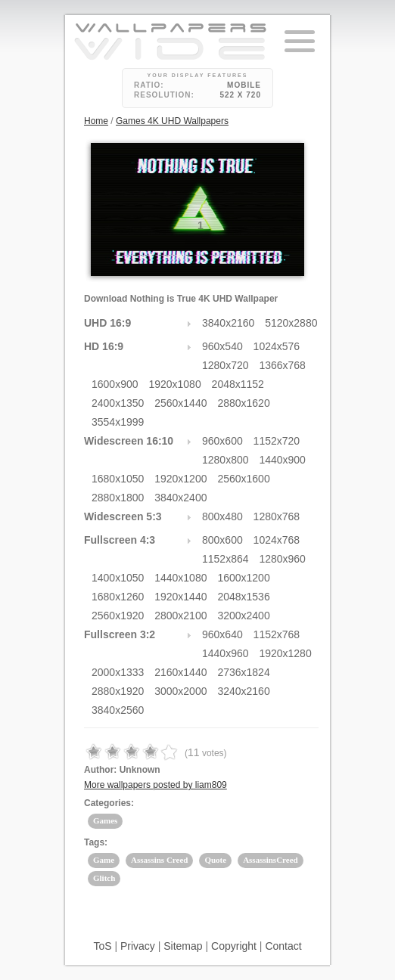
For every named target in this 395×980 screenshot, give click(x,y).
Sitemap (183, 946)
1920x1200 (180, 479)
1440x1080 (180, 578)
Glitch (104, 878)
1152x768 (277, 634)
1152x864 (225, 559)
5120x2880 (291, 323)
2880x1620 (243, 403)
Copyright (234, 946)
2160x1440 (180, 672)
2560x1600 (243, 479)
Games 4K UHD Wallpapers (172, 121)
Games (105, 820)
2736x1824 (243, 672)
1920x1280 (285, 653)
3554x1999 (118, 422)
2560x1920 (118, 616)
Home (96, 121)
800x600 (222, 540)
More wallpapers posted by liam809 (156, 785)
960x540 (222, 346)
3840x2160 (228, 323)
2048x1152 (238, 384)
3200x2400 (243, 616)
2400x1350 (118, 403)
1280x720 (225, 365)
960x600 (222, 441)
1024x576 (277, 346)
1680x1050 (118, 479)
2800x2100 (180, 616)
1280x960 (282, 559)
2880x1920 (118, 691)
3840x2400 (180, 498)
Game (104, 860)
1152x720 (277, 441)
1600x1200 (243, 578)
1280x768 (277, 516)
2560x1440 (180, 403)
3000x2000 (180, 691)
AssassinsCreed (271, 860)
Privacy (138, 946)
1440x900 (282, 460)
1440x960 (225, 653)
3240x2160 (243, 691)
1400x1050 (118, 578)
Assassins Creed (159, 860)
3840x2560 (118, 710)
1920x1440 (180, 597)
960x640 (222, 634)
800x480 (222, 516)
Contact (283, 946)
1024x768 (277, 540)
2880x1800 (118, 498)
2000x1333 (118, 672)
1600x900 (115, 384)
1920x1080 (174, 384)
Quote (215, 860)
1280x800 (225, 460)
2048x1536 (243, 597)
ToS (102, 946)
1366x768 (282, 365)
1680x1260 (118, 597)
